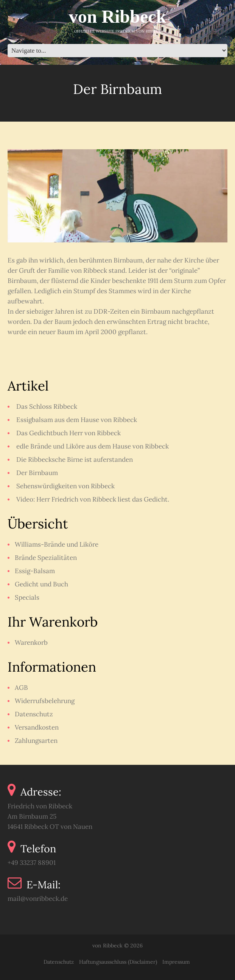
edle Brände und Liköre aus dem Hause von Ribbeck (93, 446)
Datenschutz (34, 714)
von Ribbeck (117, 16)
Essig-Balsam (35, 571)
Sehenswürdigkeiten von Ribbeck (65, 486)
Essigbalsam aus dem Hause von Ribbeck (77, 420)
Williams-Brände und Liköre (57, 544)
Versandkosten (37, 727)
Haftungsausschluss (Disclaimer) (118, 962)
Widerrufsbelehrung (45, 701)
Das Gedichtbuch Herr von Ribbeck (68, 433)
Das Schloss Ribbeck (47, 406)
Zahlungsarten (36, 741)
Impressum (176, 962)
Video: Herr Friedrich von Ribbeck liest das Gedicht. (93, 499)
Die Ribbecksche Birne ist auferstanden (75, 460)
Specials (27, 597)
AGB (21, 688)
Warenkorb (31, 642)
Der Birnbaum (37, 473)
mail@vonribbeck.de (38, 899)
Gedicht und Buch (41, 584)
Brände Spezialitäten (46, 558)
